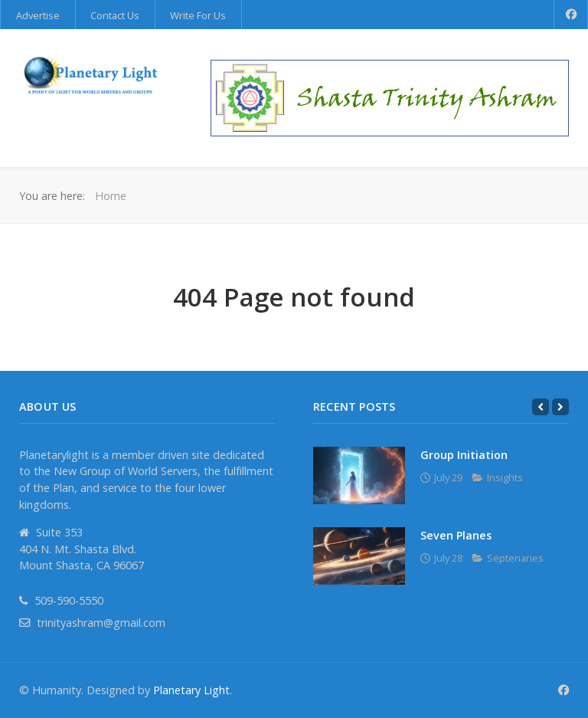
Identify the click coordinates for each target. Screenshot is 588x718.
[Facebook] (571, 15)
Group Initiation (464, 455)
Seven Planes (456, 535)
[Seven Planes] (359, 556)
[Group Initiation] (359, 475)
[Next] (560, 407)
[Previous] (541, 407)
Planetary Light (191, 690)
